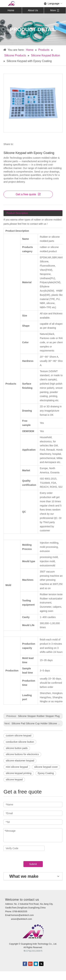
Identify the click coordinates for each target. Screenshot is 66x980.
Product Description (17, 213)
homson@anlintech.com (22, 915)
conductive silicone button (20, 742)
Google (30, 964)
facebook (25, 964)
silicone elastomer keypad (20, 761)
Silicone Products (15, 55)
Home (11, 10)
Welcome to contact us (22, 900)
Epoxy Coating (46, 773)
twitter (41, 964)
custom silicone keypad (19, 736)
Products (44, 50)
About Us (33, 10)
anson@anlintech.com (22, 919)
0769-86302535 (20, 912)
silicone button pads (17, 748)
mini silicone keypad (17, 767)
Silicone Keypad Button (45, 55)
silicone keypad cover (46, 767)
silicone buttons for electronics (22, 754)
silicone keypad (14, 779)
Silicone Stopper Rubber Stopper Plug (38, 716)
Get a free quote (28, 194)
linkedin (36, 964)
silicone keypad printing (19, 773)
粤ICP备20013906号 (33, 951)
